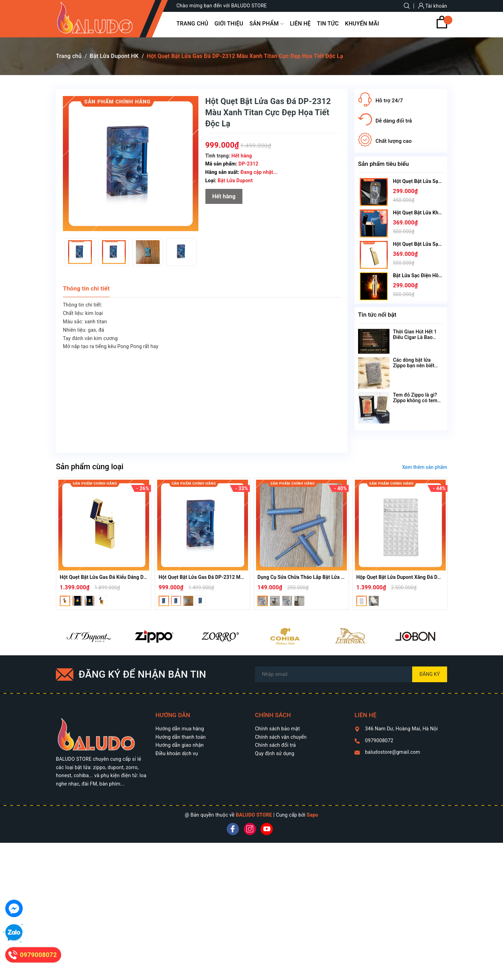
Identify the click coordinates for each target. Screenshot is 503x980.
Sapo (312, 815)
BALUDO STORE (254, 815)
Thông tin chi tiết (86, 288)
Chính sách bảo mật (277, 729)
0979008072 (379, 740)
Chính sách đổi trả (275, 745)
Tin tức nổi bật (377, 315)
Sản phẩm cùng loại (90, 467)
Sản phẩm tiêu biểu (384, 164)
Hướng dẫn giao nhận (180, 745)
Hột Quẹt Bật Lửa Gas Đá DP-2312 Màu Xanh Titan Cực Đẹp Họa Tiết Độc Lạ (243, 577)
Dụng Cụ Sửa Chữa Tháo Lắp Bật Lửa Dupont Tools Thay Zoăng (328, 577)
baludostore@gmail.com (393, 752)
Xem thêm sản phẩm (425, 467)
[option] (80, 252)
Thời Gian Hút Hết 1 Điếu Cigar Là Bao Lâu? (415, 337)
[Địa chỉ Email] (351, 674)
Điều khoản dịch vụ (177, 753)
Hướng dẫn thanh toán (181, 737)
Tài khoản (433, 6)
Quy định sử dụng (275, 753)
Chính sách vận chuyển (281, 737)
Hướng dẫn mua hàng (180, 729)
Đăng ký (430, 674)
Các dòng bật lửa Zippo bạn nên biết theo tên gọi (414, 366)
